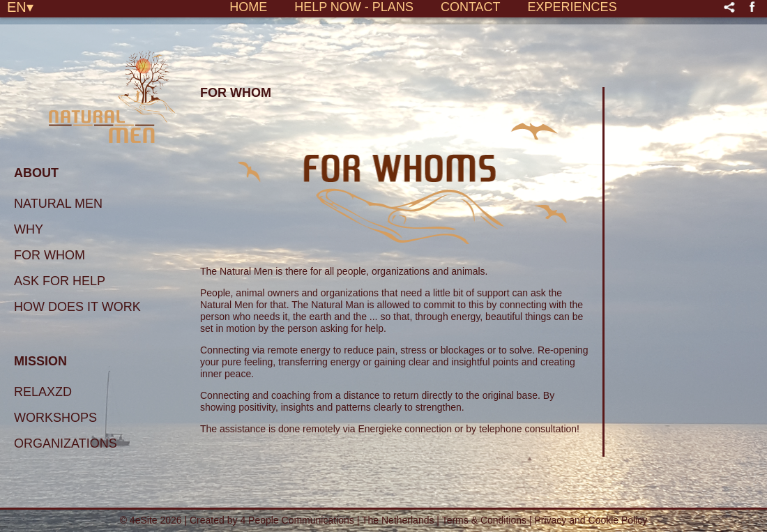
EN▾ (20, 6)
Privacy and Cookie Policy (591, 520)
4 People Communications (297, 520)
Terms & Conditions (486, 520)
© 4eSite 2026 (151, 520)
